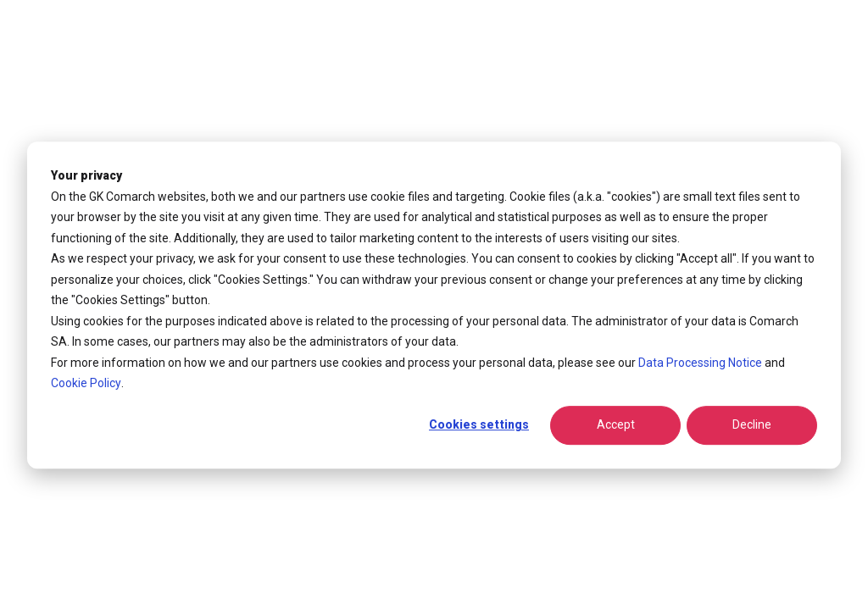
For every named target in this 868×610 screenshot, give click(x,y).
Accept (616, 425)
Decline (752, 425)
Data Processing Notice (700, 363)
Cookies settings (479, 425)
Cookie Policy (86, 383)
